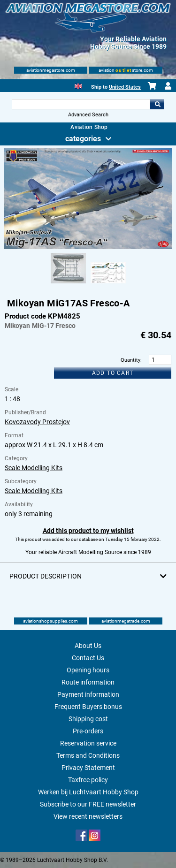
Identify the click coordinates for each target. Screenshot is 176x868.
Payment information (88, 694)
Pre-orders (88, 731)
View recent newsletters (88, 816)
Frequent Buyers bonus (88, 707)
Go (157, 104)
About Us (88, 646)
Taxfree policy (88, 780)
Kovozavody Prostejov (37, 422)
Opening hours (88, 670)
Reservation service (88, 743)
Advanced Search (88, 115)
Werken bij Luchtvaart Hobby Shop (88, 792)
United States (125, 87)
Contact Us (88, 658)
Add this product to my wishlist (88, 531)
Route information (88, 682)
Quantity (130, 360)
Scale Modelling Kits (34, 468)
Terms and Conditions (88, 755)
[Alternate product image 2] (108, 284)
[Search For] (81, 104)
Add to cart (113, 373)
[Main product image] (88, 247)
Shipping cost (88, 719)
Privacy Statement (88, 768)
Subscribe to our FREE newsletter (88, 804)
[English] (78, 85)
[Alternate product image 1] (68, 284)
